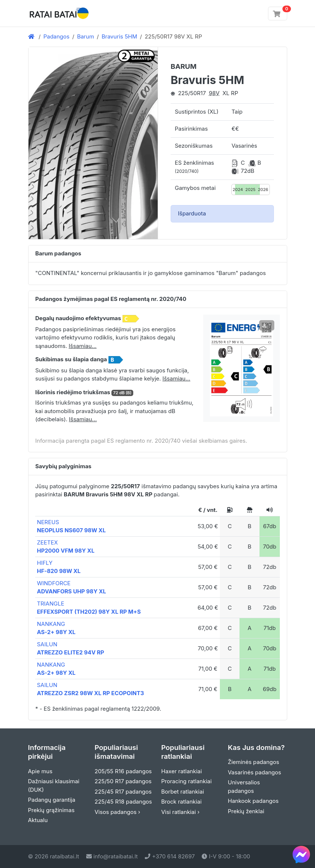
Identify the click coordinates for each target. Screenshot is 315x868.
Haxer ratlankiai (182, 771)
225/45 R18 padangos (123, 802)
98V (214, 93)
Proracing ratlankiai (187, 781)
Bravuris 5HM (119, 36)
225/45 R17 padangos (123, 792)
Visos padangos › (118, 812)
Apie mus (40, 771)
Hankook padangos (253, 801)
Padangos (56, 36)
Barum (86, 36)
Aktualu (38, 820)
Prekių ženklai (246, 811)
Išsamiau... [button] (83, 346)
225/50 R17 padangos (123, 781)
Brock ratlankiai (182, 802)
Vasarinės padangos (255, 772)
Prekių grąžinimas (51, 810)
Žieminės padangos (254, 762)
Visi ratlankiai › (181, 812)
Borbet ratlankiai (183, 792)
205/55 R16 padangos (123, 771)
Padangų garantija (52, 800)
